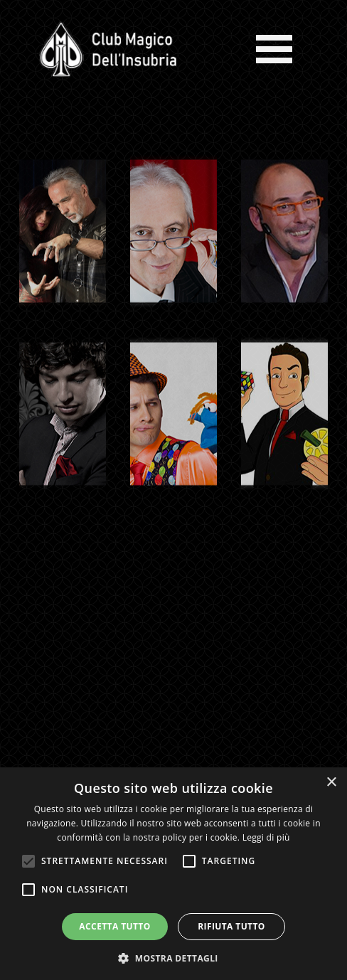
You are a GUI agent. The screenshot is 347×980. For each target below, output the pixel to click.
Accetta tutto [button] (114, 926)
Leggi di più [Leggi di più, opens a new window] (266, 837)
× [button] (331, 783)
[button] (173, 957)
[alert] (173, 874)
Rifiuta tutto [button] (231, 926)
